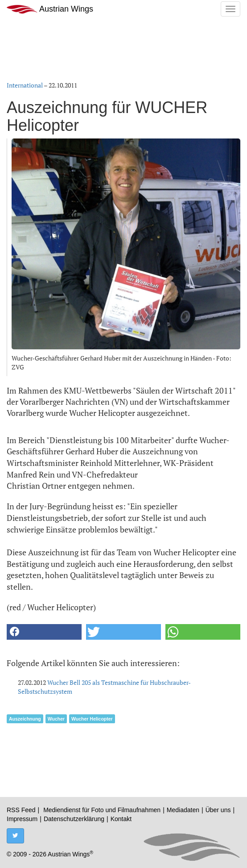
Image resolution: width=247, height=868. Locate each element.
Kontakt (121, 819)
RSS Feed (21, 810)
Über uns (218, 810)
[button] (44, 632)
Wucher (56, 719)
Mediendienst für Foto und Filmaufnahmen (102, 810)
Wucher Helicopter (92, 719)
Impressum (22, 819)
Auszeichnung (25, 719)
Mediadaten (183, 810)
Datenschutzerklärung (74, 819)
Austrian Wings (50, 9)
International (25, 85)
